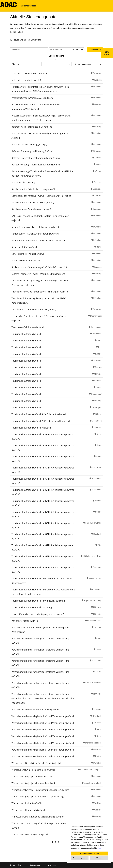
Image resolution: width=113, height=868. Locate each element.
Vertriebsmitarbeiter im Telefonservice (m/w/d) (35, 710)
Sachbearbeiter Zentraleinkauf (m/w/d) (31, 209)
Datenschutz (35, 865)
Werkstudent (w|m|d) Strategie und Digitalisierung (38, 797)
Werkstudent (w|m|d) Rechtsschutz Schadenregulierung (40, 790)
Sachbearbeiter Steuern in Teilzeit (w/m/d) (33, 203)
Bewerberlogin (16, 865)
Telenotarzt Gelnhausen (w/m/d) (28, 327)
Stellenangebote (28, 6)
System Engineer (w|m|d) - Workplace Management (38, 274)
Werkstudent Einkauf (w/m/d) (26, 803)
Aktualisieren (95, 50)
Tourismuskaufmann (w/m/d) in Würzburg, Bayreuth (38, 601)
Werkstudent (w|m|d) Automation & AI (32, 776)
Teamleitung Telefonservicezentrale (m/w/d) (34, 309)
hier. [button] (99, 848)
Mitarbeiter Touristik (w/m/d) (26, 80)
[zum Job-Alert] (107, 53)
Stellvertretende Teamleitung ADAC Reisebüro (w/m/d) (39, 267)
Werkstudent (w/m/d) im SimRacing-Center (33, 770)
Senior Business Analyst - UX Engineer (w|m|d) (35, 227)
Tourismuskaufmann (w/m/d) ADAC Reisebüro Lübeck (39, 414)
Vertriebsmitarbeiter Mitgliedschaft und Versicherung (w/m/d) (43, 716)
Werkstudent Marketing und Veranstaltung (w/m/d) (38, 817)
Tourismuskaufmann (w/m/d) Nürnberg (32, 607)
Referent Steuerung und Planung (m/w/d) (32, 151)
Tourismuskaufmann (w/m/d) (26, 334)
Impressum (52, 865)
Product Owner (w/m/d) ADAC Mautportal (33, 98)
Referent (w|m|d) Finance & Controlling (32, 127)
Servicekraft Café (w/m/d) (24, 247)
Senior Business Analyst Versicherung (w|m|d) (35, 234)
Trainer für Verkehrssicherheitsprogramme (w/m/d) (38, 614)
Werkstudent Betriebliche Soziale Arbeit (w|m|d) (36, 763)
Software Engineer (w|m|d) (26, 260)
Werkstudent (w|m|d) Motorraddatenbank (33, 783)
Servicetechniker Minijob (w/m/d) (28, 254)
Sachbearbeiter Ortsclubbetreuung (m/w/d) (33, 189)
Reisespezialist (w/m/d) (23, 182)
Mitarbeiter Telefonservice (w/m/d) (29, 73)
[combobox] (78, 50)
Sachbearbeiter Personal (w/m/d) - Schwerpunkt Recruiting (41, 196)
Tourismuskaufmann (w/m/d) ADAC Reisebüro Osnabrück (41, 421)
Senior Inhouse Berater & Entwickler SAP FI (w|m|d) (38, 240)
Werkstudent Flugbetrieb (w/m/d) (28, 810)
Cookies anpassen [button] (80, 858)
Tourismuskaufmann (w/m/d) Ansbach (31, 428)
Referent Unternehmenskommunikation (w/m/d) (36, 158)
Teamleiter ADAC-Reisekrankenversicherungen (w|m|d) (40, 292)
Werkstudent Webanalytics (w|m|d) (30, 834)
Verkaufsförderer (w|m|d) (25, 621)
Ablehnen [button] (99, 858)
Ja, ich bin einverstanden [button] (89, 854)
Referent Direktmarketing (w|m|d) (29, 145)
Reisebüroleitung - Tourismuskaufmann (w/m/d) (36, 165)
